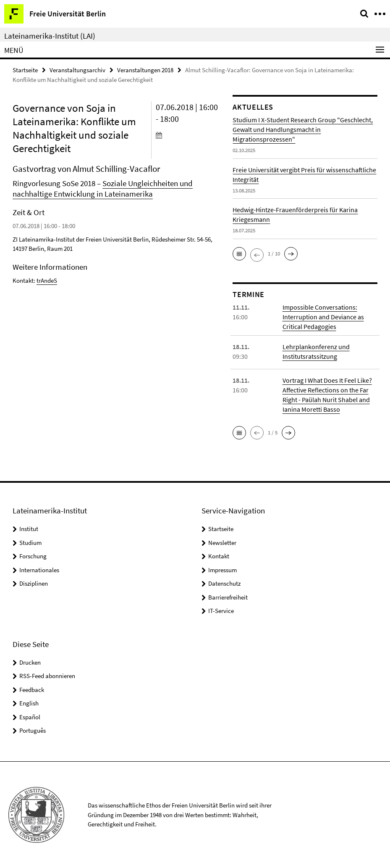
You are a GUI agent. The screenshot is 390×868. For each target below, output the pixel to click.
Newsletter (222, 543)
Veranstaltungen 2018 (145, 70)
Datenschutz (224, 583)
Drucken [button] (30, 662)
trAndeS (47, 280)
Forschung (33, 556)
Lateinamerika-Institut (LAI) (50, 36)
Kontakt (219, 556)
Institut (29, 529)
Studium (30, 543)
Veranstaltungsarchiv (77, 70)
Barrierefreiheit (228, 597)
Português (33, 730)
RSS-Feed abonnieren (47, 676)
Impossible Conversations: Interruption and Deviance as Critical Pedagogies (323, 317)
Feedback (32, 690)
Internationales (39, 570)
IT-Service (221, 611)
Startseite (25, 70)
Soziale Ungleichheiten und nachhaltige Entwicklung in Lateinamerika (103, 188)
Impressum (222, 570)
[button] (239, 254)
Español (30, 717)
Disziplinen (34, 583)
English (29, 703)
